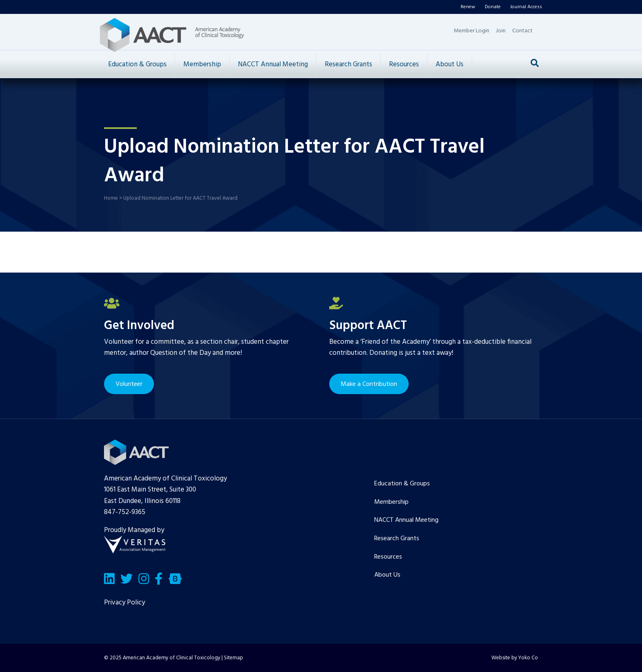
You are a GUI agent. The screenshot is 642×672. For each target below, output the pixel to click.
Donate (493, 7)
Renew (468, 7)
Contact (522, 31)
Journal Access (526, 7)
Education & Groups (137, 64)
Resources (404, 64)
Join (501, 31)
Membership (202, 64)
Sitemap (234, 658)
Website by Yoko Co (515, 658)
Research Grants (348, 64)
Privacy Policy (124, 603)
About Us (450, 64)
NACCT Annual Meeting (273, 64)
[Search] (535, 63)
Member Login (471, 31)
